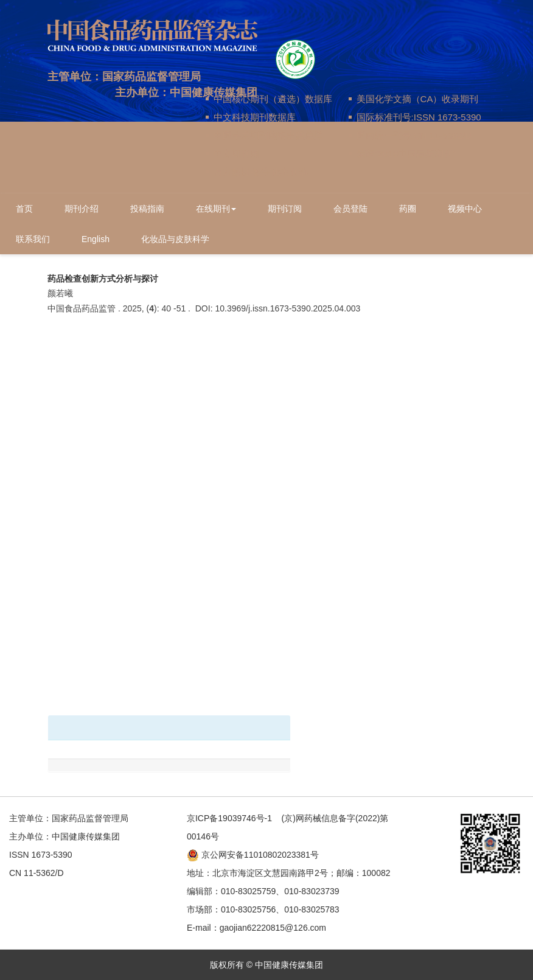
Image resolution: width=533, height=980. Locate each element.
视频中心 (465, 209)
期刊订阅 (285, 209)
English (96, 239)
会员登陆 (350, 209)
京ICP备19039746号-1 (229, 818)
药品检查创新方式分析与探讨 (103, 279)
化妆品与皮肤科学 (175, 239)
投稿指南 (147, 209)
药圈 (408, 209)
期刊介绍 (82, 209)
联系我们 (33, 239)
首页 (24, 209)
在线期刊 (216, 209)
